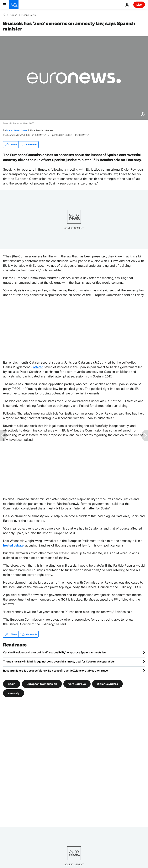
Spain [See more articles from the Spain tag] (12, 684)
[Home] (4, 15)
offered (38, 367)
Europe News (29, 15)
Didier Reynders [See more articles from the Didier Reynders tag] (107, 684)
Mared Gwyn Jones (17, 130)
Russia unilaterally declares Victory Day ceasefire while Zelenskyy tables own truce (55, 670)
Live (139, 5)
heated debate (13, 545)
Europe (13, 15)
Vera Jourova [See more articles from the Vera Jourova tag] (77, 684)
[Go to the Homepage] (14, 5)
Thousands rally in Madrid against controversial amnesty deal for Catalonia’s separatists (59, 661)
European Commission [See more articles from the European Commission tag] (42, 684)
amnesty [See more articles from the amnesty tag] (14, 693)
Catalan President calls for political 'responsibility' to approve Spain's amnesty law (55, 652)
